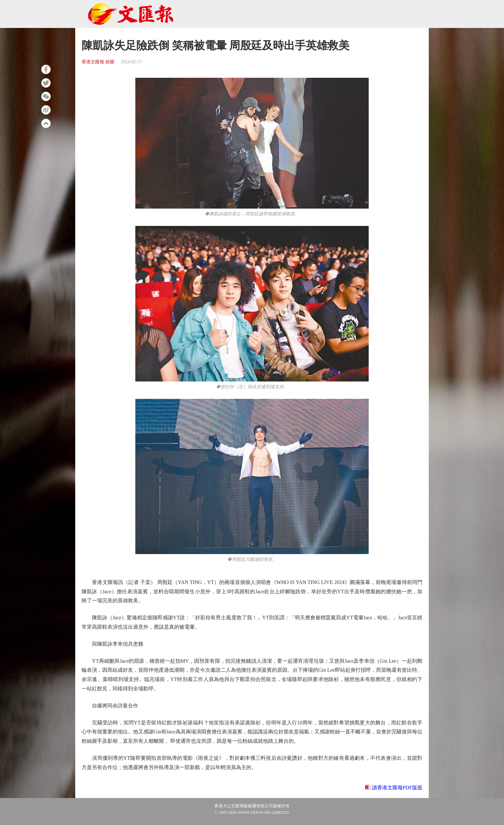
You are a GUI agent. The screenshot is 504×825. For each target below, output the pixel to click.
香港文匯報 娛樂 (98, 62)
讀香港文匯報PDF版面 (397, 788)
